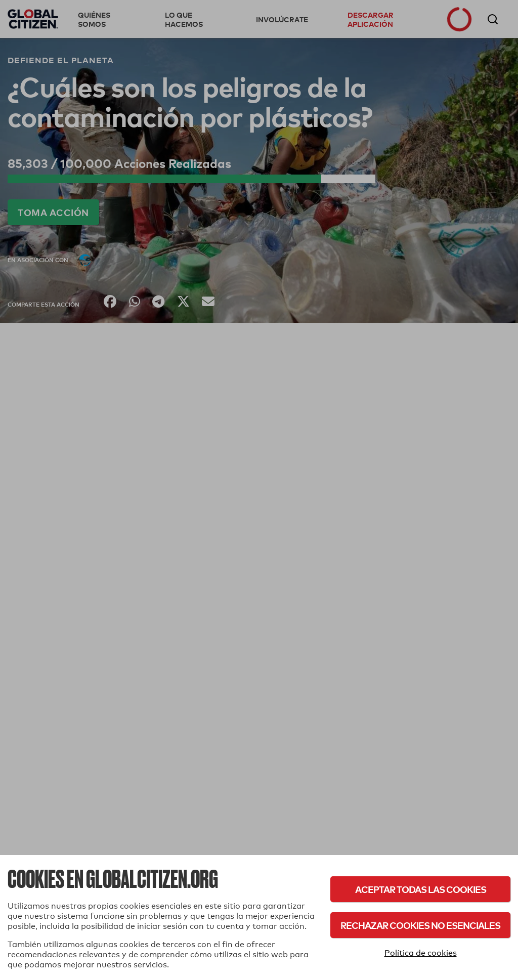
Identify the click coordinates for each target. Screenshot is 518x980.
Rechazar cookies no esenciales (420, 925)
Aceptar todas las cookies (421, 889)
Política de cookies (421, 953)
